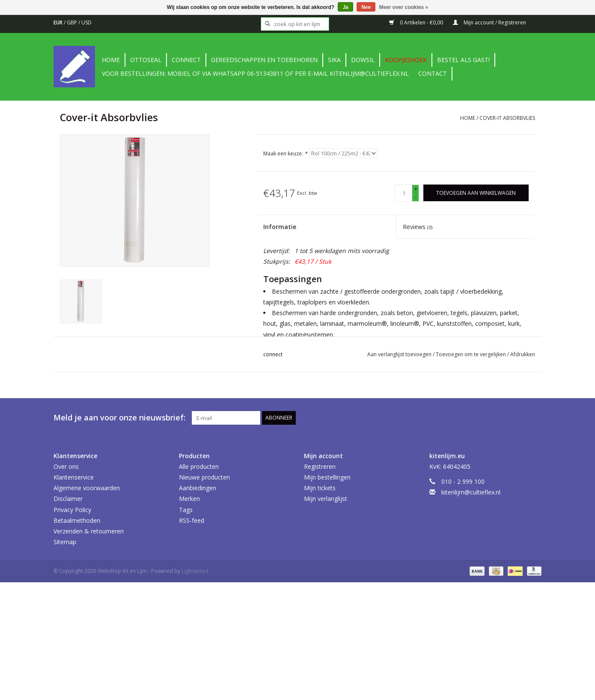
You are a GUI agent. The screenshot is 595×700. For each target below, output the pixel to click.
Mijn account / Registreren (489, 22)
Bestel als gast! (463, 60)
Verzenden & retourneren (89, 531)
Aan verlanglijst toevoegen (400, 354)
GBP (73, 22)
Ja (345, 7)
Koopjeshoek (406, 60)
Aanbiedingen (198, 488)
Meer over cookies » (404, 7)
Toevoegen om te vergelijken (472, 354)
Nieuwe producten (204, 477)
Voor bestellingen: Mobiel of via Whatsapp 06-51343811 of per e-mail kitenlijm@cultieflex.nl (255, 73)
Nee (366, 7)
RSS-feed (192, 520)
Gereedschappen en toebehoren (264, 60)
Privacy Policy (72, 510)
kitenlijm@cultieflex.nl (471, 492)
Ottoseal (146, 60)
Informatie (280, 227)
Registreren (320, 466)
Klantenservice (74, 477)
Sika (334, 60)
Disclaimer (68, 499)
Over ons (66, 466)
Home (111, 60)
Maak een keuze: (285, 153)
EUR (59, 22)
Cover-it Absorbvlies (507, 118)
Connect (186, 60)
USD (86, 22)
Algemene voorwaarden (87, 488)
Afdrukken (523, 354)
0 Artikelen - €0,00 (417, 22)
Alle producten (199, 466)
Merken (189, 499)
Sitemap (65, 542)
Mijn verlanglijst (326, 499)
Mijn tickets (320, 488)
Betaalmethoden (77, 520)
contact (433, 73)
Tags (186, 510)
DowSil (363, 60)
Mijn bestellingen (327, 477)
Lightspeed (195, 571)
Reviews (418, 227)
